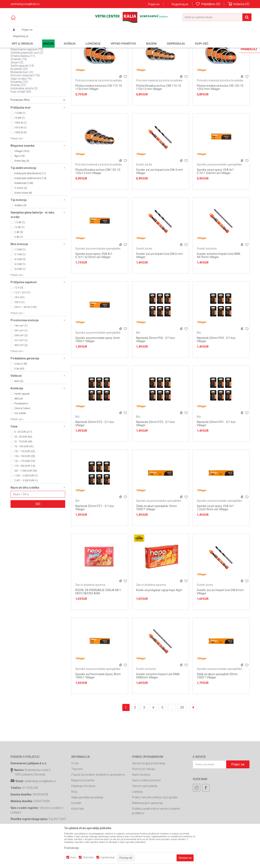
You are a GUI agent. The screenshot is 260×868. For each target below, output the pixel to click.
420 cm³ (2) (21, 380)
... (172, 742)
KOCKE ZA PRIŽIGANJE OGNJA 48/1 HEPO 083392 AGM (98, 626)
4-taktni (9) (20, 240)
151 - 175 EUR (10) (25, 496)
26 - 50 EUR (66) (23, 471)
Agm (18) (20, 191)
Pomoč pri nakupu (144, 804)
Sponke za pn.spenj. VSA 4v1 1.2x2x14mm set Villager (215, 542)
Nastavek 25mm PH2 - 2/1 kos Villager (155, 374)
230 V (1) (19, 337)
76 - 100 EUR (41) (24, 481)
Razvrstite (156, 46)
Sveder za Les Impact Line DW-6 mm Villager (159, 290)
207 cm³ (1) (21, 365)
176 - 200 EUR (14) (25, 501)
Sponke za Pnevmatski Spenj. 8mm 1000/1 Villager (98, 710)
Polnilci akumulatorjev (27, 71)
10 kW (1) (20, 153)
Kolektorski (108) (24, 218)
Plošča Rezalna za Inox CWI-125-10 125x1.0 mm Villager (98, 206)
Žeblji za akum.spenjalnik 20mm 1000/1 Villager (217, 710)
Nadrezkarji (20, 78)
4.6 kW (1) (20, 304)
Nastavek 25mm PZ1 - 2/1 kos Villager (95, 542)
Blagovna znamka (83, 815)
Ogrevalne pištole (24, 65)
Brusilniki (19, 104)
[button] (217, 17)
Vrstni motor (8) (23, 227)
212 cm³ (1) (21, 375)
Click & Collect (22, 443)
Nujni (73, 857)
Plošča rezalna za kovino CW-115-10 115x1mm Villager (99, 122)
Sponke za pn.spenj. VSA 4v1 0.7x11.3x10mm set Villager (94, 290)
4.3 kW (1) (20, 299)
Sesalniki (19, 116)
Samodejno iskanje (133, 46)
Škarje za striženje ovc (27, 81)
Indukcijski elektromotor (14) (30, 213)
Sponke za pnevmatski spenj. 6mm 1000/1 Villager (98, 374)
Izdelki (40, 39)
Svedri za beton (207, 283)
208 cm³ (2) (21, 370)
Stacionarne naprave (27, 84)
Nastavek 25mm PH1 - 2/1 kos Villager (216, 458)
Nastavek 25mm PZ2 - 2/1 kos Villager (95, 458)
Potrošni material (25, 110)
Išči (38, 539)
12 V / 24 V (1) (22, 327)
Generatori (20, 55)
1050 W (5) (20, 167)
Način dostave (141, 809)
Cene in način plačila (145, 821)
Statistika (88, 857)
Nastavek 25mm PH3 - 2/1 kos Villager (216, 374)
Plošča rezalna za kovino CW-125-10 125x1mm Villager (220, 122)
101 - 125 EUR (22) (25, 486)
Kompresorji (21, 61)
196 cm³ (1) (21, 360)
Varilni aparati (22, 100)
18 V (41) (19, 332)
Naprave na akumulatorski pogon (34, 58)
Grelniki (18, 120)
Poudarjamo (21, 438)
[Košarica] (239, 4)
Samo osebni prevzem (146, 815)
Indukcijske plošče (24, 123)
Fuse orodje (21, 126)
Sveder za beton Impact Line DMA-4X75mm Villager (219, 290)
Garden (51, 39)
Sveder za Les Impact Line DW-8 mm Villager (220, 626)
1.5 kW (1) (20, 148)
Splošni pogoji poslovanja (149, 798)
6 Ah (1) (19, 272)
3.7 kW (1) (20, 289)
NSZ (19, 416)
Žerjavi (17, 97)
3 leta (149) (21, 398)
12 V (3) (19, 322)
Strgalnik (18, 74)
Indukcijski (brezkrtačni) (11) (30, 208)
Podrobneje (72, 848)
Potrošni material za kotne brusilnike (99, 115)
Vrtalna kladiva (23, 91)
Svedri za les (144, 199)
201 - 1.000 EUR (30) (26, 505)
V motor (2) (21, 223)
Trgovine (77, 804)
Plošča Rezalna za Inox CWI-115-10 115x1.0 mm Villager (159, 122)
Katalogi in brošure (83, 821)
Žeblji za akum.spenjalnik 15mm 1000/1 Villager (157, 542)
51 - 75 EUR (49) (23, 476)
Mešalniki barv (22, 107)
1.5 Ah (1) (20, 257)
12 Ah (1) (19, 262)
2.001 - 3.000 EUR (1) (26, 515)
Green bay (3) (22, 195)
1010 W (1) (20, 162)
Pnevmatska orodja (26, 68)
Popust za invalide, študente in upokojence (98, 809)
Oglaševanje (107, 857)
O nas (75, 798)
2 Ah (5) (19, 267)
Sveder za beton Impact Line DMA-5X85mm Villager (158, 710)
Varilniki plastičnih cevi (27, 87)
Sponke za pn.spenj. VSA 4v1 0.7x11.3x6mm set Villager (215, 206)
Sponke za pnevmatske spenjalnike (219, 199)
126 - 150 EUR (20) (25, 491)
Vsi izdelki (20, 448)
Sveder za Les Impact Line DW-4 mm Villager (159, 206)
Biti (138, 367)
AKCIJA (19, 433)
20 (182, 742)
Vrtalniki (19, 94)
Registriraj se (180, 4)
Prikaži (207, 46)
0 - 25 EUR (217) (23, 467)
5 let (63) (19, 403)
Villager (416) (22, 186)
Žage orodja (21, 113)
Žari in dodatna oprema (90, 619)
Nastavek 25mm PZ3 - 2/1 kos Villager (155, 458)
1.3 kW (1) (20, 284)
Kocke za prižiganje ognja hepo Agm (159, 625)
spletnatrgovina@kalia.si (40, 816)
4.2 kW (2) (20, 294)
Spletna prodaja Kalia (22, 39)
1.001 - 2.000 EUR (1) (26, 510)
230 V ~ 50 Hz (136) (26, 342)
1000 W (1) (20, 157)
